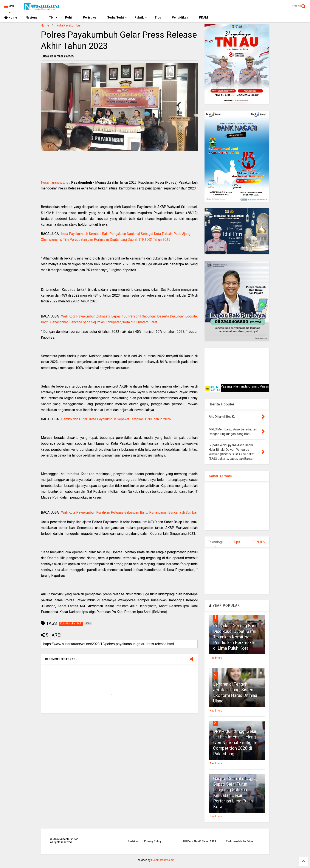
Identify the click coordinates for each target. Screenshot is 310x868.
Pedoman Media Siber (239, 841)
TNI (53, 17)
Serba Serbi (117, 17)
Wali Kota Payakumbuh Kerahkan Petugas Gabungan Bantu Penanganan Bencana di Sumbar (129, 512)
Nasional (32, 17)
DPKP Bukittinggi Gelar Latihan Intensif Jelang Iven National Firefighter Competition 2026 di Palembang (236, 743)
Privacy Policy (153, 841)
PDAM (203, 17)
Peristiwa (90, 17)
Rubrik (141, 17)
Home (11, 17)
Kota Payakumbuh (69, 25)
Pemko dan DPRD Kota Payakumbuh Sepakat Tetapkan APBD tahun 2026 (116, 419)
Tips (158, 17)
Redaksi (133, 841)
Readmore (216, 658)
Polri (69, 17)
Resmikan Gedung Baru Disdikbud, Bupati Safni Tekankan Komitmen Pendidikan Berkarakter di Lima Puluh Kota (235, 637)
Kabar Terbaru (221, 476)
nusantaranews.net (163, 860)
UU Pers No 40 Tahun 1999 (200, 841)
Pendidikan (180, 17)
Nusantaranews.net (55, 182)
